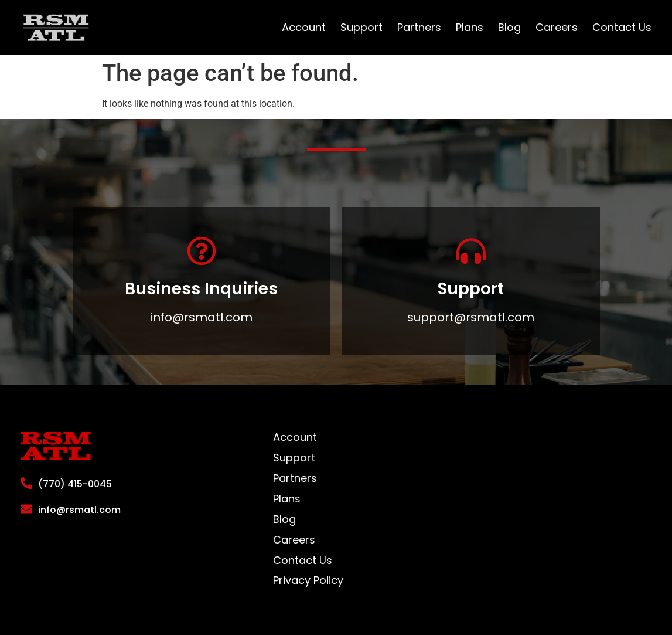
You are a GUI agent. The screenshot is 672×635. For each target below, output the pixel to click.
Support (361, 28)
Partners (419, 28)
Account (304, 28)
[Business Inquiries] (202, 251)
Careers (557, 28)
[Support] (471, 251)
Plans (470, 28)
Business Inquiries (201, 289)
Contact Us (622, 28)
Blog (509, 28)
